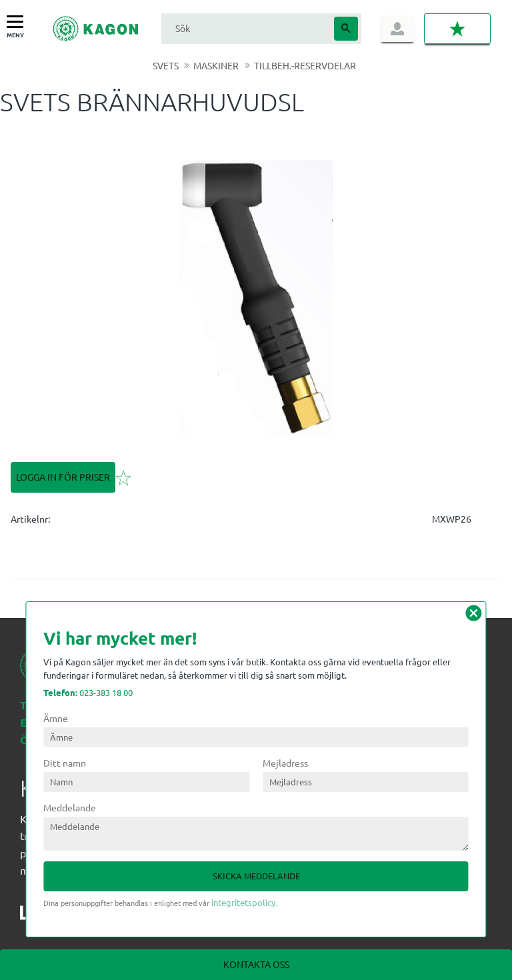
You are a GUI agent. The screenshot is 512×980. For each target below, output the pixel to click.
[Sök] (346, 29)
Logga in (397, 29)
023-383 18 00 (88, 692)
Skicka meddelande (256, 876)
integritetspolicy (243, 902)
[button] (18, 22)
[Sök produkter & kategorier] (246, 28)
